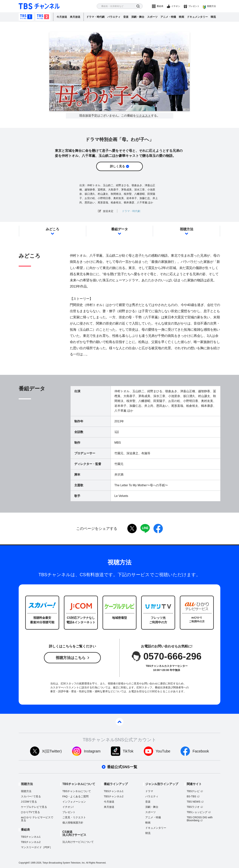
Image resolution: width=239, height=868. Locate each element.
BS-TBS (191, 796)
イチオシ (176, 6)
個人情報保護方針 (73, 823)
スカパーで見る (31, 796)
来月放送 (75, 17)
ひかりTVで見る (30, 812)
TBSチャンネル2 (43, 17)
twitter (132, 529)
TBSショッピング (197, 812)
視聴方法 (211, 6)
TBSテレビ (193, 791)
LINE (145, 529)
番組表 (160, 6)
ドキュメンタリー (197, 17)
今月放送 (62, 17)
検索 (138, 6)
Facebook (201, 751)
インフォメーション (74, 802)
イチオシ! (68, 807)
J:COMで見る (29, 802)
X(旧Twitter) (52, 751)
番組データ (119, 229)
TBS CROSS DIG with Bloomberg (200, 819)
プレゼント (194, 6)
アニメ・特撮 (168, 17)
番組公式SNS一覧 (122, 767)
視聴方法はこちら (71, 658)
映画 (181, 17)
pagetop (119, 722)
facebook (158, 529)
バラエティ (114, 17)
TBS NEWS (194, 802)
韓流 (213, 17)
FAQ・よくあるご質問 (75, 796)
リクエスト (143, 116)
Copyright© (24, 863)
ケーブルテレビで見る (34, 807)
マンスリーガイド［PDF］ (37, 847)
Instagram (92, 751)
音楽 (126, 17)
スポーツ (152, 17)
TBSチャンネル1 (26, 17)
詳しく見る (117, 166)
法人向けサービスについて (78, 842)
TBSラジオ (193, 807)
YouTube (163, 751)
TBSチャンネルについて (77, 791)
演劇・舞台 (138, 17)
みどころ (52, 229)
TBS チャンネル (39, 6)
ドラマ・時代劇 (95, 17)
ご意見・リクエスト (74, 817)
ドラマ (149, 791)
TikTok (128, 751)
